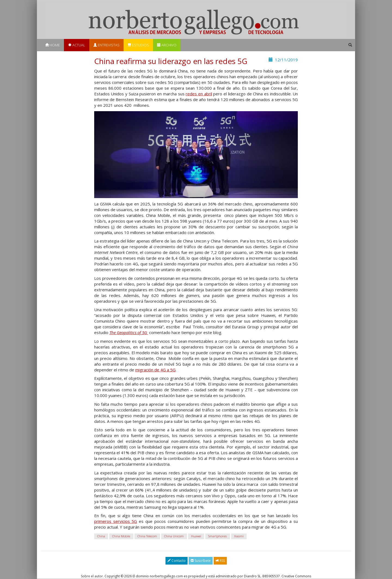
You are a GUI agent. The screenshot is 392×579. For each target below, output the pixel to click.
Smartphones (218, 536)
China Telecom (147, 536)
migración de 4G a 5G (155, 370)
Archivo (167, 45)
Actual (77, 45)
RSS (220, 561)
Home (53, 45)
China (101, 536)
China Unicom (174, 536)
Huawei (196, 536)
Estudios (138, 45)
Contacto (177, 561)
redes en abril (199, 94)
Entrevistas (106, 45)
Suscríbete (201, 561)
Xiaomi (239, 536)
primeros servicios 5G (116, 521)
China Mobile (121, 536)
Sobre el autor (92, 576)
